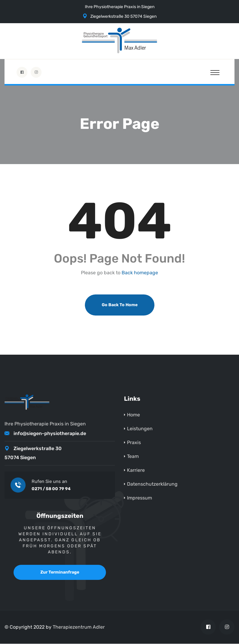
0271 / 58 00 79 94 (51, 489)
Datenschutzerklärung (152, 484)
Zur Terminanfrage (60, 572)
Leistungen (140, 429)
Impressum (140, 498)
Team (133, 457)
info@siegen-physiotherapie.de (50, 434)
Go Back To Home (120, 305)
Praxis (134, 443)
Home (133, 415)
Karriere (136, 470)
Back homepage (140, 273)
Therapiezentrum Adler (79, 627)
